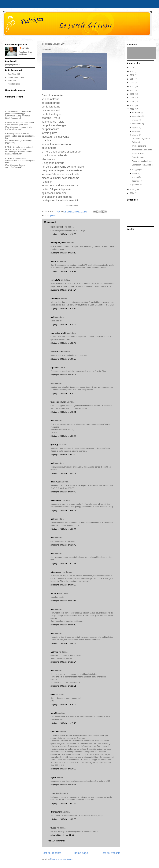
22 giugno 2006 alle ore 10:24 (63, 375)
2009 (132, 98)
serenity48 (55, 280)
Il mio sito (12, 81)
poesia (53, 216)
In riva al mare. (138, 153)
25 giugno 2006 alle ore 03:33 (63, 803)
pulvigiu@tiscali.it (13, 65)
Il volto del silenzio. (140, 146)
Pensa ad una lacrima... (142, 161)
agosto (136, 128)
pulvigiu (25, 48)
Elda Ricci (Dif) (14, 74)
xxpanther (55, 793)
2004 (132, 193)
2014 (132, 79)
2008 (132, 102)
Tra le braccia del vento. (142, 150)
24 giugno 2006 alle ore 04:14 (63, 601)
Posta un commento (56, 841)
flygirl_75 (55, 261)
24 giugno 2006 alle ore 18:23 (63, 769)
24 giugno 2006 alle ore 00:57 (63, 585)
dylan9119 (55, 482)
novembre (137, 116)
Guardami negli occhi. (141, 138)
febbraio (136, 181)
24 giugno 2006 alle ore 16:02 (63, 705)
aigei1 (53, 777)
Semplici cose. (138, 157)
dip (14, 111)
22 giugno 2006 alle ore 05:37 (63, 359)
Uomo (15, 147)
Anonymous (18, 158)
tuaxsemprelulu (58, 402)
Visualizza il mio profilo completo (25, 53)
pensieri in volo (20, 134)
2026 (132, 68)
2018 (132, 75)
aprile (135, 173)
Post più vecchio (111, 853)
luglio (135, 131)
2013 (132, 83)
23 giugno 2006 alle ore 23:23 (63, 563)
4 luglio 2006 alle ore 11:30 (62, 835)
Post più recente (51, 853)
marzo (135, 177)
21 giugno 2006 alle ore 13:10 (63, 253)
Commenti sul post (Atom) (61, 859)
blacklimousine (58, 227)
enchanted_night (58, 333)
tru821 (53, 828)
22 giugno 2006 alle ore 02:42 (63, 343)
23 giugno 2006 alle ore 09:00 (63, 529)
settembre (137, 124)
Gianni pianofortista (16, 77)
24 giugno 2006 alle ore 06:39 (63, 643)
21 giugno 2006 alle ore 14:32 (63, 309)
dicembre (137, 112)
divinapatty (56, 812)
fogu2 (53, 713)
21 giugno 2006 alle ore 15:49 (63, 324)
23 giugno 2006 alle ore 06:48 (63, 492)
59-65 (53, 695)
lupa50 (54, 367)
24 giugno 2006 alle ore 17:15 (63, 723)
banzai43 (17, 122)
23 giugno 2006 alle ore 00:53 (63, 436)
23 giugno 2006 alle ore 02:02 (63, 473)
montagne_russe (58, 243)
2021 (132, 71)
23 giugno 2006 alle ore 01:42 (63, 455)
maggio (136, 170)
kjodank (54, 732)
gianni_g (54, 445)
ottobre (136, 120)
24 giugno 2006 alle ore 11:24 (63, 662)
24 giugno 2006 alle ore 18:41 (63, 785)
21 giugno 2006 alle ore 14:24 (63, 290)
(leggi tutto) (16, 118)
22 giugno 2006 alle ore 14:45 (63, 393)
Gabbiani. (136, 142)
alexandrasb (56, 351)
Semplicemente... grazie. (142, 165)
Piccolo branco (14, 84)
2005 (132, 189)
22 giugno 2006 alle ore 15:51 (63, 412)
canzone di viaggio (17, 114)
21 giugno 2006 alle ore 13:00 (63, 234)
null (52, 317)
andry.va (54, 652)
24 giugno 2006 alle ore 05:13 (63, 625)
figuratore (55, 593)
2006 (132, 109)
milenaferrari (56, 500)
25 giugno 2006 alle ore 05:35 (63, 819)
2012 (132, 86)
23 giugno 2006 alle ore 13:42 (63, 545)
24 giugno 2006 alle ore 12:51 (63, 686)
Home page (81, 853)
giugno (136, 135)
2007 (132, 105)
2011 (132, 90)
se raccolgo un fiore (19, 125)
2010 (132, 94)
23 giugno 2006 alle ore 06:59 (63, 510)
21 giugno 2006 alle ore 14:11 (63, 271)
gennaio (136, 185)
